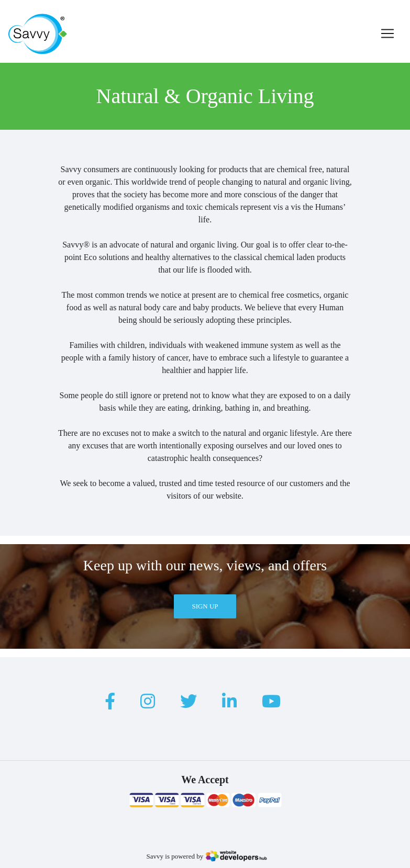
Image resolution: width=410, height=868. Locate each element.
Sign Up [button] (205, 606)
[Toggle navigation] (387, 33)
